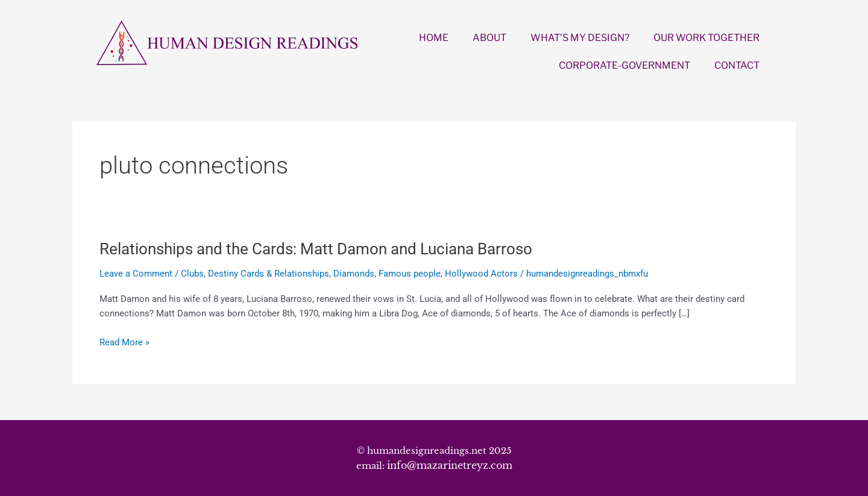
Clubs (192, 274)
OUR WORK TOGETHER (706, 38)
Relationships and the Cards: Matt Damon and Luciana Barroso (316, 249)
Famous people (410, 274)
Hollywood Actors (481, 274)
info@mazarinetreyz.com (450, 465)
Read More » (124, 343)
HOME (434, 38)
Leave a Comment (136, 274)
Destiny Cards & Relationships (269, 274)
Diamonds (354, 274)
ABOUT (489, 38)
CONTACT (737, 65)
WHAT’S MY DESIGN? (580, 38)
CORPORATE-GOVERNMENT (624, 65)
